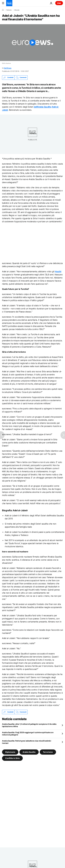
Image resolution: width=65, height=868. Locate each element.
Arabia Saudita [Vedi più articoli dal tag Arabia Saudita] (29, 752)
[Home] (3, 10)
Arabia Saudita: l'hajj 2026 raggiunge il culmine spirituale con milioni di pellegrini (28, 734)
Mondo (17, 10)
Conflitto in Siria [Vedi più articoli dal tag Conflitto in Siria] (12, 758)
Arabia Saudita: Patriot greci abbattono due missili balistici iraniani (27, 742)
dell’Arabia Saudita (42, 107)
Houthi (58, 271)
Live (59, 3)
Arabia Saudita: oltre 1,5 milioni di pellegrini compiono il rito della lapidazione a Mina (29, 725)
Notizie (9, 10)
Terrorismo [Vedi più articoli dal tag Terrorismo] (48, 752)
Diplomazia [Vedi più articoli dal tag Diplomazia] (10, 752)
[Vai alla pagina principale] (9, 3)
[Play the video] (32, 43)
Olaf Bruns (8, 68)
